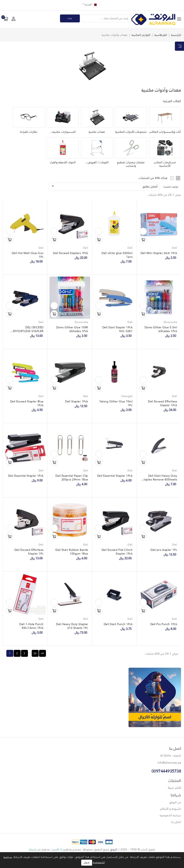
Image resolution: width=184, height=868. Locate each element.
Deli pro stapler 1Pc (164, 550)
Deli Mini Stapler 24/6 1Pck (159, 253)
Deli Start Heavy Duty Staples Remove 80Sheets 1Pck (160, 480)
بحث (70, 18)
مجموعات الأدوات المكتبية (131, 132)
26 (35, 653)
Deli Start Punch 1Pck (118, 624)
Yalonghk (127, 396)
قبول (87, 863)
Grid (179, 178)
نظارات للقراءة (29, 132)
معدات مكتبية (97, 132)
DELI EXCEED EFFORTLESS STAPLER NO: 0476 (28, 331)
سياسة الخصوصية (170, 815)
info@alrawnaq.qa (169, 763)
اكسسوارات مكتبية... (63, 132)
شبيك (32, 850)
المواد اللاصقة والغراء (63, 162)
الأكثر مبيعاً (175, 788)
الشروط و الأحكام (171, 809)
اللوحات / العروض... (97, 162)
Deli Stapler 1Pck (77, 402)
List (173, 178)
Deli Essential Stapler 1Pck (115, 476)
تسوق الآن (143, 240)
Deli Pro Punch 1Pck (164, 624)
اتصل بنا (176, 822)
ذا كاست (57, 850)
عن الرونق (175, 802)
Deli (175, 248)
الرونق (114, 850)
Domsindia (171, 322)
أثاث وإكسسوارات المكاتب (165, 132)
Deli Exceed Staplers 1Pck (71, 253)
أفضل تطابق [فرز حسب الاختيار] (104, 186)
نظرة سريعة (143, 231)
